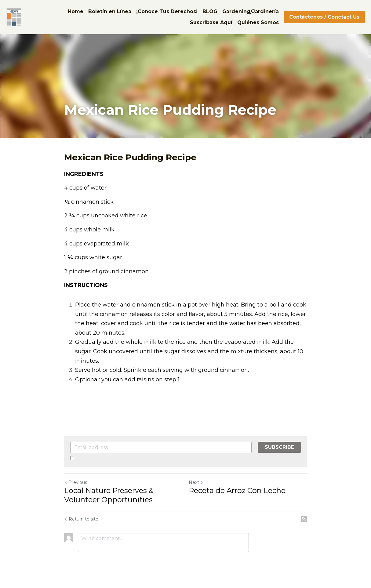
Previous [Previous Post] (76, 482)
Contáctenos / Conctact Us (324, 17)
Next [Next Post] (196, 482)
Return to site (81, 519)
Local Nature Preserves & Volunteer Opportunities (109, 495)
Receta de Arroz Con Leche (237, 490)
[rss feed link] (304, 519)
